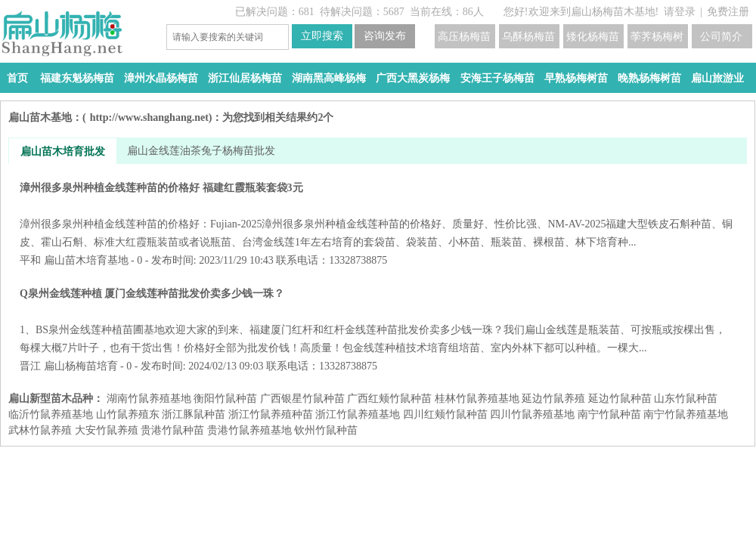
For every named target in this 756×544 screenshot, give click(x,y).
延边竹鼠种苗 (620, 399)
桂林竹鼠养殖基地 (477, 399)
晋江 (30, 366)
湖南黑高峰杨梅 (329, 78)
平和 (30, 260)
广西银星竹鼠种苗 (302, 399)
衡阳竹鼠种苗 (225, 399)
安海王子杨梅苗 (497, 78)
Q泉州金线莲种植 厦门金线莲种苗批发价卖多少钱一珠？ (378, 321)
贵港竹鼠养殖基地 (249, 430)
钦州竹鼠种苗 (326, 430)
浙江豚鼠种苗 (194, 414)
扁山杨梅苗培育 (81, 366)
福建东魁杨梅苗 (77, 78)
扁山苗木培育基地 (86, 260)
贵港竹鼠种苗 (172, 430)
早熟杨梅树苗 (576, 78)
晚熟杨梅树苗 (649, 78)
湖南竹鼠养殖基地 (149, 399)
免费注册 (728, 12)
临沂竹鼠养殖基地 (51, 414)
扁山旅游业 (717, 78)
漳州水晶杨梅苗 (161, 78)
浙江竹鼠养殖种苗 (271, 414)
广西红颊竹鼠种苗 (389, 399)
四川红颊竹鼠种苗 (445, 414)
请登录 (680, 12)
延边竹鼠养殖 (553, 399)
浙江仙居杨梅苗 (245, 78)
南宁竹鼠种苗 (609, 414)
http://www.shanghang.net (149, 117)
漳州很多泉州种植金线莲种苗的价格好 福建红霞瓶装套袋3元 (378, 215)
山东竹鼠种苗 (686, 399)
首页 (17, 78)
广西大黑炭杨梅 (413, 78)
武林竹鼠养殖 (40, 430)
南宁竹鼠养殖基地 (686, 414)
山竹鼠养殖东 (128, 414)
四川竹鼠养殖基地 (532, 414)
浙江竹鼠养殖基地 (358, 414)
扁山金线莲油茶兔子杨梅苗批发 (201, 151)
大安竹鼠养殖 (107, 430)
